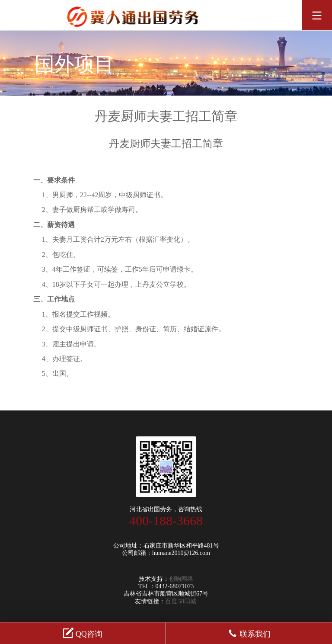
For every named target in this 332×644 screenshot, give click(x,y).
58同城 (187, 601)
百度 (171, 601)
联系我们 (249, 633)
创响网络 (181, 579)
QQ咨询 (83, 633)
